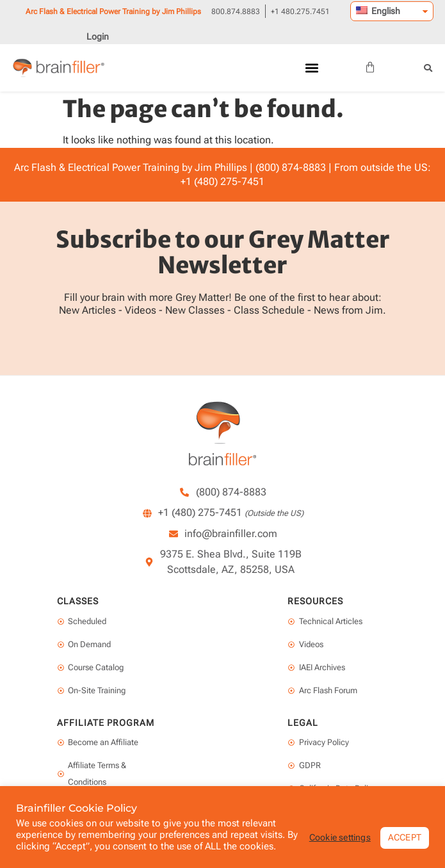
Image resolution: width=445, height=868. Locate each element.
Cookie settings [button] (340, 838)
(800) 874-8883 (291, 167)
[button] (311, 68)
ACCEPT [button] (405, 837)
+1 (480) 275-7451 (222, 181)
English (378, 11)
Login (98, 36)
